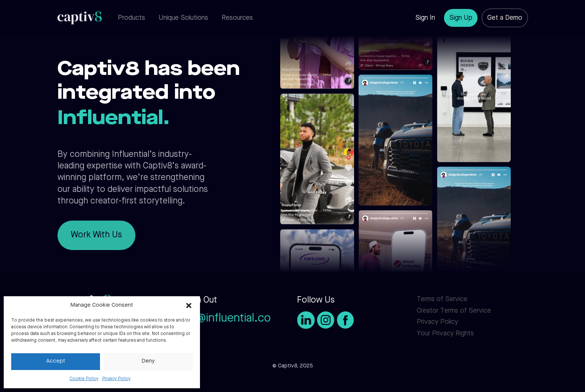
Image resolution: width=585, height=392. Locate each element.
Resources (237, 18)
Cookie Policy (84, 379)
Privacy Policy (116, 379)
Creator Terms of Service (454, 311)
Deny (148, 361)
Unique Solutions (183, 18)
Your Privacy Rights (445, 333)
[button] (189, 306)
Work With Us (96, 235)
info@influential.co (224, 319)
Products (132, 18)
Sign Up (461, 18)
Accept (56, 361)
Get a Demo (505, 18)
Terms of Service (442, 299)
